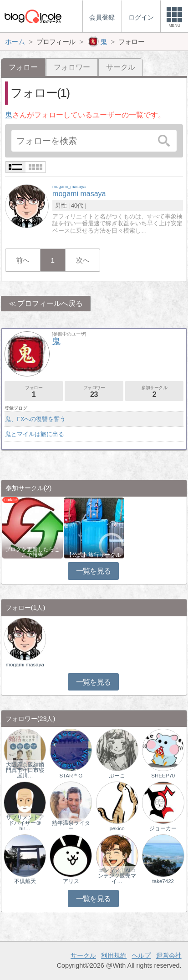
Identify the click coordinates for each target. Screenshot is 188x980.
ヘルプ (141, 955)
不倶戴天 (25, 881)
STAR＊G (71, 776)
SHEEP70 (163, 776)
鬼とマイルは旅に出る (35, 434)
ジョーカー (163, 828)
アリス (71, 881)
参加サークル (154, 392)
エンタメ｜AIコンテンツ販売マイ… (117, 876)
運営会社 (169, 955)
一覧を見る (94, 571)
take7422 (163, 881)
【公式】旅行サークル (94, 555)
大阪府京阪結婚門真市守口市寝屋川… (25, 770)
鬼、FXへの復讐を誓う (35, 419)
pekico (117, 828)
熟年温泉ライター (71, 826)
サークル (121, 67)
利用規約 (114, 955)
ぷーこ (117, 776)
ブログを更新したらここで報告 (32, 552)
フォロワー (72, 67)
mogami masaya (25, 665)
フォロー (34, 392)
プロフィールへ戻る (50, 303)
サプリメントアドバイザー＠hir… (25, 823)
